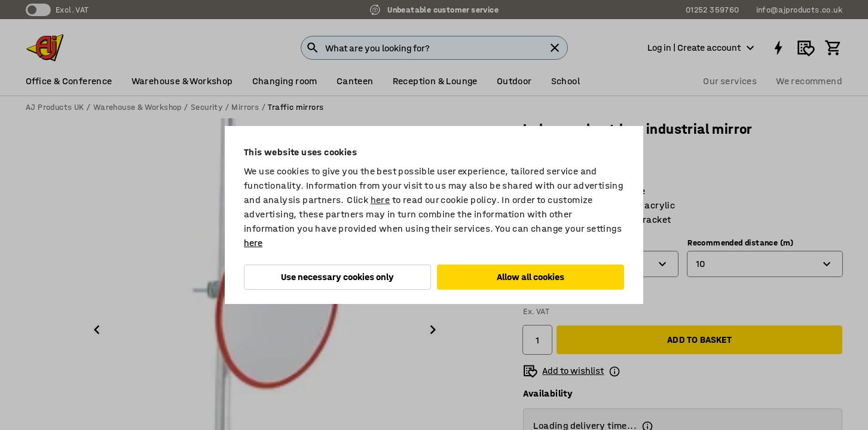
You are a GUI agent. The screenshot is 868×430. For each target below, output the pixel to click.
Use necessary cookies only (337, 277)
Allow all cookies (531, 277)
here (380, 200)
